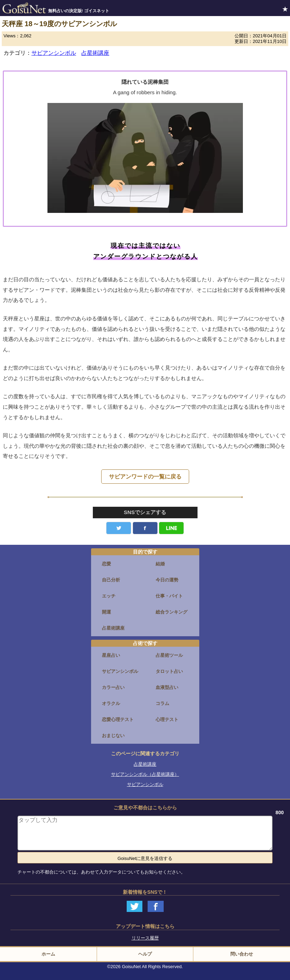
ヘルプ (145, 954)
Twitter (119, 528)
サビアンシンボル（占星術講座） (145, 774)
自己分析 (111, 580)
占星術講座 (95, 53)
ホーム (48, 954)
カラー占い (113, 687)
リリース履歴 (145, 938)
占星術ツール (169, 655)
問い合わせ (242, 954)
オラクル (111, 703)
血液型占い (167, 687)
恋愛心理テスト (118, 719)
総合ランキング (172, 612)
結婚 (160, 564)
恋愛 (106, 564)
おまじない (113, 736)
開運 (106, 612)
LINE (171, 528)
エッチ (109, 596)
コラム (162, 703)
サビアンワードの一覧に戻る (145, 477)
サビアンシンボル (54, 53)
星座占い (111, 655)
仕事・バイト (169, 596)
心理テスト (167, 719)
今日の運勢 (167, 580)
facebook (145, 528)
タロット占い (169, 671)
